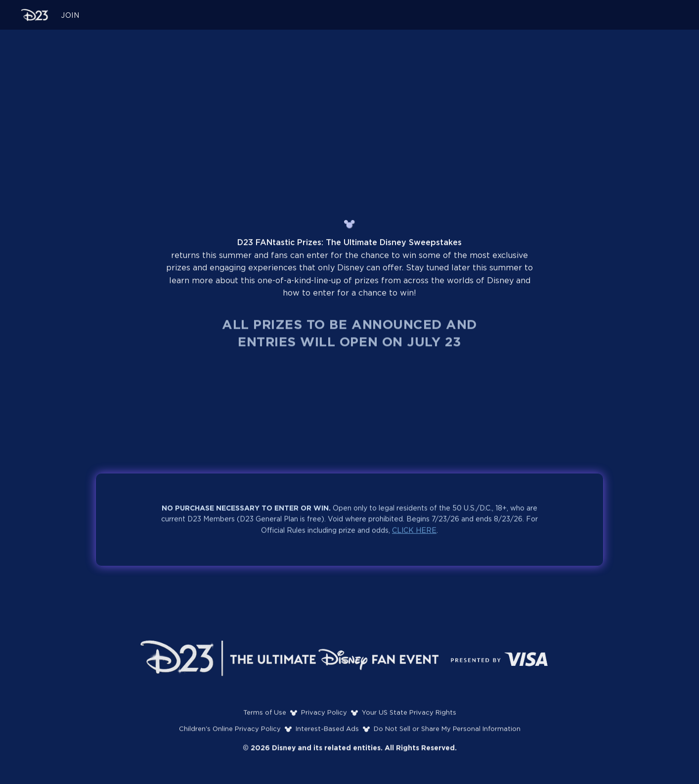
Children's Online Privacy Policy (230, 732)
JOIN (70, 16)
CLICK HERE (414, 533)
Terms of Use (265, 716)
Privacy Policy (324, 716)
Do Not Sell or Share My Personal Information (447, 732)
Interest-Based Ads (327, 732)
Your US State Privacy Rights (409, 716)
